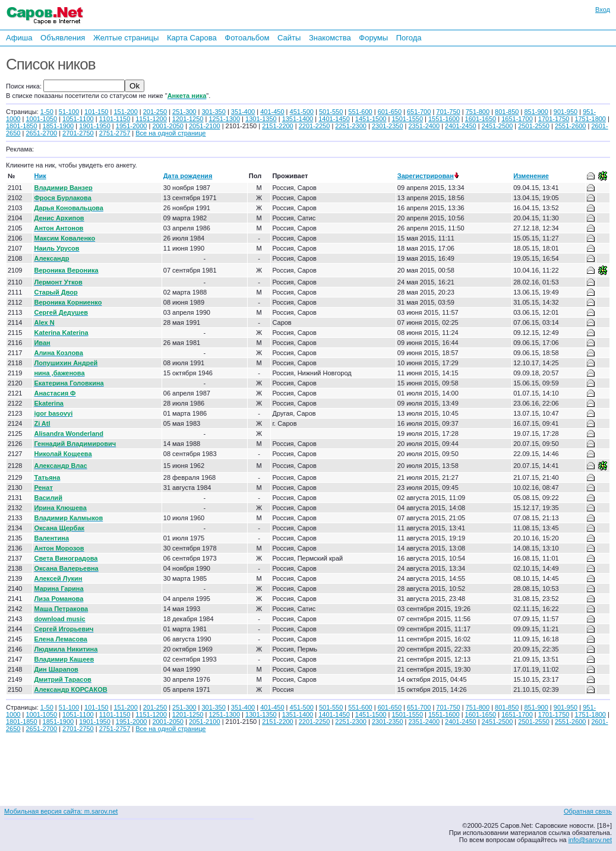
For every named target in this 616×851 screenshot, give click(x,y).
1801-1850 (22, 126)
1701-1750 (554, 119)
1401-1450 (334, 119)
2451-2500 (497, 126)
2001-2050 (168, 126)
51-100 (69, 112)
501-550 (331, 112)
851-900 (536, 112)
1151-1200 (151, 119)
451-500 (302, 112)
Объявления (63, 38)
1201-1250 (188, 119)
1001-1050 (41, 119)
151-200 (125, 112)
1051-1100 (78, 119)
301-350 (213, 112)
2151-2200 (278, 126)
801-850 (507, 112)
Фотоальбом (247, 38)
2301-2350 (388, 126)
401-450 (272, 112)
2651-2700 (41, 133)
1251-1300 (224, 119)
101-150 (96, 112)
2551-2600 (571, 126)
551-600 (360, 112)
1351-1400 (298, 119)
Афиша (19, 38)
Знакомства (330, 38)
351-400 (243, 112)
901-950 (566, 112)
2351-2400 (424, 126)
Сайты (289, 38)
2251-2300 (351, 126)
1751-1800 (590, 119)
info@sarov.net (590, 840)
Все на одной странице (170, 133)
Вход (603, 10)
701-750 (448, 112)
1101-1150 (115, 119)
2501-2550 (534, 126)
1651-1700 (517, 119)
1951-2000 (132, 126)
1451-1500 (371, 119)
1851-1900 (59, 126)
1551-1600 (444, 119)
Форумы (373, 38)
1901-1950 (95, 126)
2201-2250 (315, 126)
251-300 (184, 112)
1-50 (47, 112)
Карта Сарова (192, 38)
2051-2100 (205, 126)
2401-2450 (461, 126)
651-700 (419, 112)
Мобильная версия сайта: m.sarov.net (61, 811)
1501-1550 (407, 119)
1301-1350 (261, 119)
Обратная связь (588, 811)
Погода (409, 38)
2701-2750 (78, 133)
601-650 (390, 112)
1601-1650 (481, 119)
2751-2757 (115, 133)
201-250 (155, 112)
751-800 (478, 112)
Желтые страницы (126, 38)
